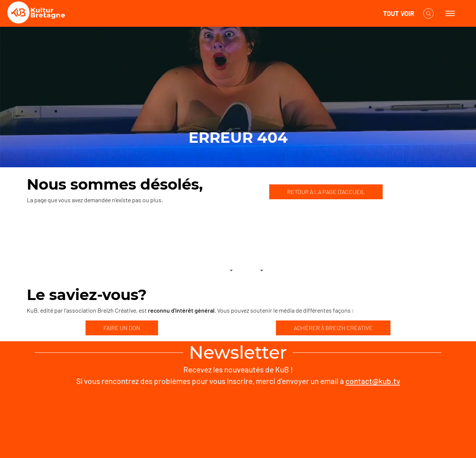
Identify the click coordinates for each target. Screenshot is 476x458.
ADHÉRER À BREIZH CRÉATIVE (333, 328)
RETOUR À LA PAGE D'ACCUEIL (326, 192)
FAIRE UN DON (122, 328)
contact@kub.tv (373, 381)
